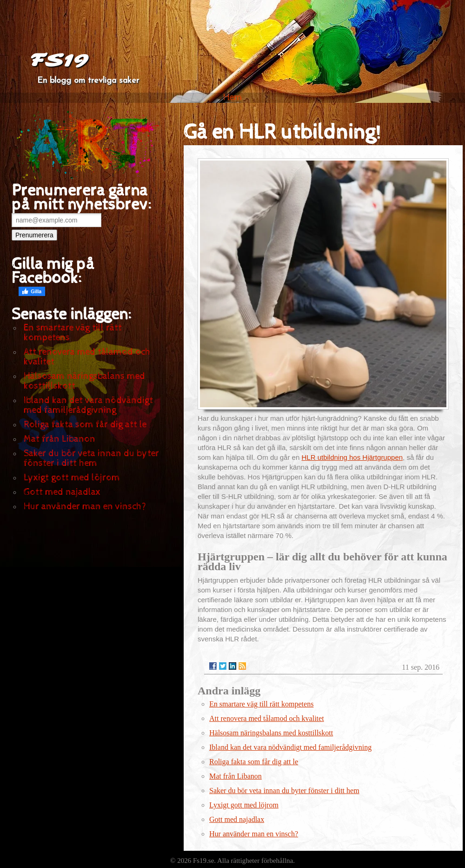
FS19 (59, 61)
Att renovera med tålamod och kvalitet (87, 357)
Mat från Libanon (60, 439)
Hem (233, 98)
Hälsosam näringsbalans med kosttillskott (84, 381)
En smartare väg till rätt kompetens (73, 333)
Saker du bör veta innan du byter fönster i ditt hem (91, 458)
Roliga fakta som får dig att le (85, 425)
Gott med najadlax (62, 492)
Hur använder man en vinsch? (85, 507)
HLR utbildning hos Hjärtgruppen (352, 457)
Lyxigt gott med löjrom (72, 478)
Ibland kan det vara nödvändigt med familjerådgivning (88, 405)
